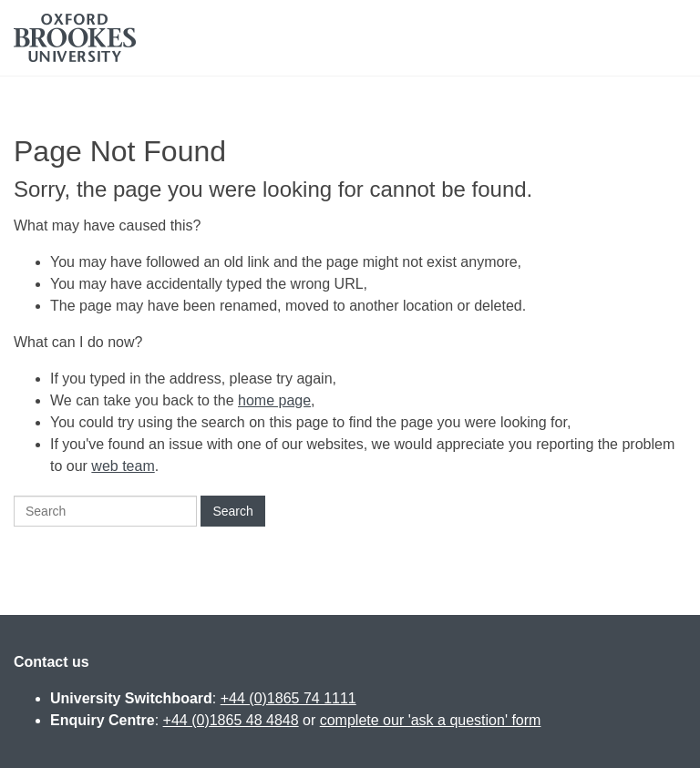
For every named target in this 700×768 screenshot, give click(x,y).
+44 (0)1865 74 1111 (288, 698)
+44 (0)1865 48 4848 (231, 720)
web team (123, 466)
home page (274, 400)
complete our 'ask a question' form (431, 720)
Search (232, 511)
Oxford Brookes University (75, 38)
